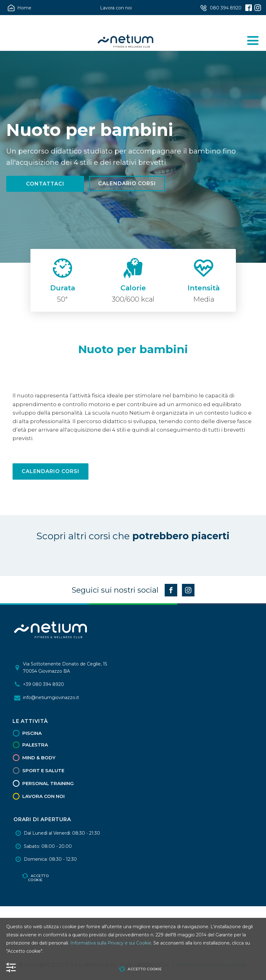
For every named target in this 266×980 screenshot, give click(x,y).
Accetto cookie (38, 878)
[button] (20, 8)
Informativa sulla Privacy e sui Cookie (111, 943)
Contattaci (45, 184)
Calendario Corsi (127, 183)
